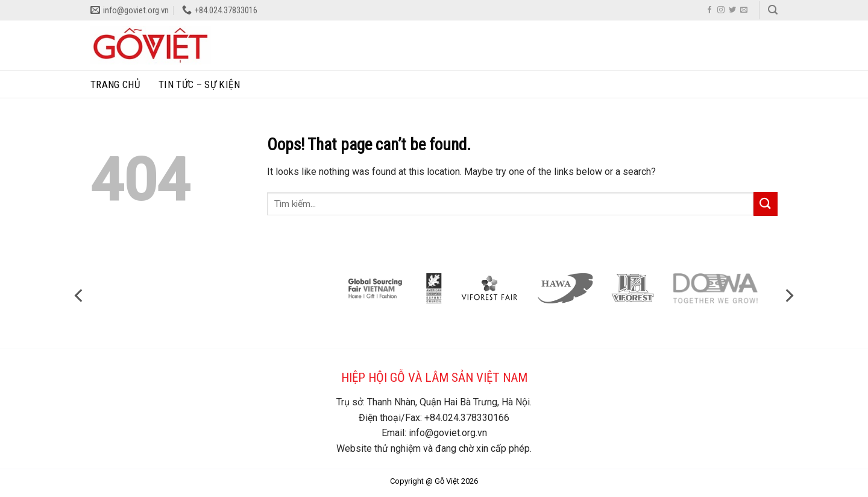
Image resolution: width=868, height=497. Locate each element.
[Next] (788, 295)
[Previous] (80, 295)
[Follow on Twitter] (732, 10)
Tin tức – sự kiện (199, 84)
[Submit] (766, 204)
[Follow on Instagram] (721, 10)
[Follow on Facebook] (709, 10)
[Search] (773, 10)
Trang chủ (115, 84)
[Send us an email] (744, 10)
